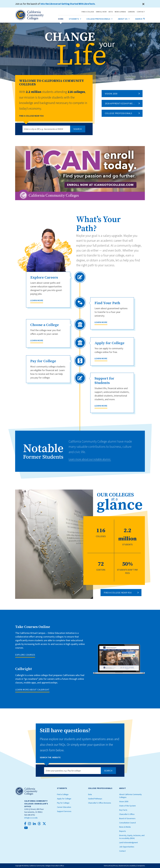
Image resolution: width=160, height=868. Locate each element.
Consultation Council (127, 823)
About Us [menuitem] (124, 18)
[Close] (143, 4)
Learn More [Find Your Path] (101, 322)
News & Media (125, 827)
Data (90, 794)
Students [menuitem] (75, 18)
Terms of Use (108, 866)
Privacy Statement (120, 866)
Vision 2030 (111, 94)
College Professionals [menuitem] (100, 18)
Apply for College (64, 799)
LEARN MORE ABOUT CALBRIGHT (32, 690)
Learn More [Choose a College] (37, 340)
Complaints (141, 866)
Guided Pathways (95, 799)
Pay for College (63, 803)
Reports (123, 831)
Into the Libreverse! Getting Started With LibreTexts (69, 4)
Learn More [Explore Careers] (37, 300)
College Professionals (119, 113)
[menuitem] (61, 19)
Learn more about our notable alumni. (93, 459)
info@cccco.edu (31, 818)
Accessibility (132, 866)
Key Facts (123, 810)
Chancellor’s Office (127, 814)
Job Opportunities (127, 847)
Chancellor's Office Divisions (100, 803)
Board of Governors (127, 818)
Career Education (64, 807)
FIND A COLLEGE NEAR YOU (118, 593)
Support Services (64, 811)
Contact (122, 851)
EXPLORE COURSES (25, 655)
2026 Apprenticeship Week (120, 103)
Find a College (63, 794)
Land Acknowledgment (128, 842)
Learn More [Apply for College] (101, 358)
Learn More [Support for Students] (101, 406)
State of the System (127, 806)
